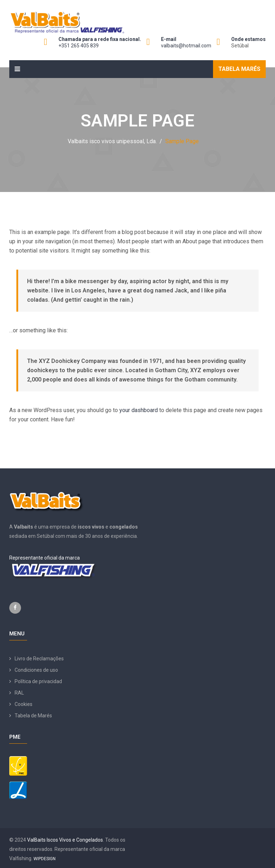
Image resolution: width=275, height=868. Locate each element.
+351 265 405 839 (79, 46)
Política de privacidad (38, 681)
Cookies (24, 704)
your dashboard (139, 410)
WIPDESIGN (45, 859)
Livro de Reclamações (39, 659)
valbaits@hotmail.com (186, 46)
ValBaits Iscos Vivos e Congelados (65, 840)
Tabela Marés (239, 69)
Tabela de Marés (33, 716)
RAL (19, 693)
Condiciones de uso (36, 670)
